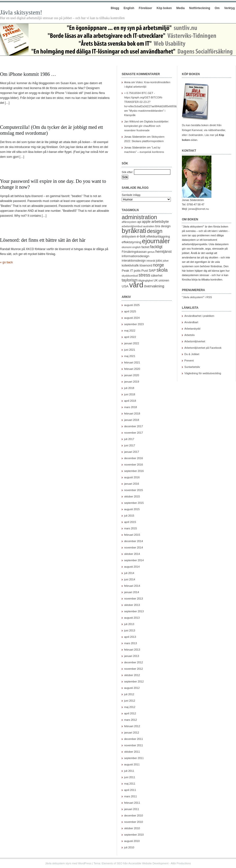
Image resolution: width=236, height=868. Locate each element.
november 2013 (133, 599)
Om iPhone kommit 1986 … (28, 74)
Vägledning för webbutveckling (203, 373)
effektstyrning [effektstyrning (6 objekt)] (132, 242)
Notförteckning (200, 8)
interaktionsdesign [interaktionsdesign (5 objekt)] (134, 261)
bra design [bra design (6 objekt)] (163, 226)
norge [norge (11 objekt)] (158, 265)
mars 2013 (131, 643)
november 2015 (133, 490)
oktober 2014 (132, 554)
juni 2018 (130, 394)
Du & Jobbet (192, 354)
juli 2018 (129, 388)
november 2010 (133, 822)
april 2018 (130, 401)
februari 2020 (132, 369)
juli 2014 (129, 573)
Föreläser (146, 8)
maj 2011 (130, 784)
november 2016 (133, 465)
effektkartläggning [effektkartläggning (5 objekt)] (158, 237)
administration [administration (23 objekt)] (139, 217)
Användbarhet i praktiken (199, 316)
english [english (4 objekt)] (136, 247)
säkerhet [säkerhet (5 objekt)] (157, 276)
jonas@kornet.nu (199, 209)
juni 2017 (130, 445)
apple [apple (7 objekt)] (146, 222)
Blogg (115, 8)
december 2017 (133, 426)
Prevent (189, 361)
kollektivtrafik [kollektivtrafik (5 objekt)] (130, 266)
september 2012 (134, 681)
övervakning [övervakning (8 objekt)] (154, 286)
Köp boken (164, 8)
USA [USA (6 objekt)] (125, 286)
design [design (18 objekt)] (155, 231)
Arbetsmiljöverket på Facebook (203, 348)
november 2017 (133, 433)
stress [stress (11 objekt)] (144, 275)
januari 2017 (132, 452)
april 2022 (130, 337)
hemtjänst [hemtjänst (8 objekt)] (163, 251)
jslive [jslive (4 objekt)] (166, 261)
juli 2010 (129, 847)
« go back (6, 262)
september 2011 (134, 758)
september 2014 (134, 560)
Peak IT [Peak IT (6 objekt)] (127, 271)
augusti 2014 (132, 567)
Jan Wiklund (132, 121)
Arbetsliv (190, 335)
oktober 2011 (132, 752)
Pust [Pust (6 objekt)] (145, 271)
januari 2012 (132, 733)
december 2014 (133, 541)
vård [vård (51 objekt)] (136, 285)
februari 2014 (132, 586)
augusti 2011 (132, 764)
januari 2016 (132, 484)
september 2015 (134, 503)
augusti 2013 (132, 618)
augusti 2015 (132, 509)
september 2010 (134, 835)
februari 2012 (132, 726)
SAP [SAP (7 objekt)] (152, 270)
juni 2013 (130, 630)
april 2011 (130, 790)
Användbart (191, 322)
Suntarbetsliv (192, 367)
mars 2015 (131, 528)
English (129, 8)
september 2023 (134, 324)
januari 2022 (132, 343)
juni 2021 (130, 350)
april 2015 (130, 522)
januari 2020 (132, 375)
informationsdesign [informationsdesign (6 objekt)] (136, 256)
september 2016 (134, 471)
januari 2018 (132, 420)
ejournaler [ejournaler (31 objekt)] (156, 241)
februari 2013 (132, 650)
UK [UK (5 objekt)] (156, 280)
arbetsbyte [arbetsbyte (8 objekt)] (160, 221)
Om (217, 8)
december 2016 (133, 458)
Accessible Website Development (148, 863)
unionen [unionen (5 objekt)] (164, 280)
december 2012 (133, 662)
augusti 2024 (132, 318)
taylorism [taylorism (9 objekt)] (130, 280)
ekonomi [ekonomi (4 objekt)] (127, 247)
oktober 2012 (132, 675)
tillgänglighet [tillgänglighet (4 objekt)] (146, 280)
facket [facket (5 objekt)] (145, 247)
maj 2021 (130, 356)
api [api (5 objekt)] (139, 222)
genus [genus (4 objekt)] (151, 252)
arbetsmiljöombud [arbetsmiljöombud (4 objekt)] (132, 226)
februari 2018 (132, 414)
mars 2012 (131, 720)
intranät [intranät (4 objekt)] (151, 261)
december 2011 (133, 739)
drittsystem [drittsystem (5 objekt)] (129, 237)
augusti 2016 (132, 477)
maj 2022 (130, 331)
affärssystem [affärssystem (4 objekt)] (129, 222)
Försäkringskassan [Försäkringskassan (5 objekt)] (134, 252)
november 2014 (133, 548)
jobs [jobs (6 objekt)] (159, 260)
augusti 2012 (132, 688)
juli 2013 (129, 624)
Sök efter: (127, 172)
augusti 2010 (132, 841)
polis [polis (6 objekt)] (137, 271)
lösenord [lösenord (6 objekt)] (146, 265)
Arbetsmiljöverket (195, 341)
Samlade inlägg (131, 195)
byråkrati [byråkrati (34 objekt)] (134, 231)
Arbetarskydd (192, 329)
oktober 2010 (132, 828)
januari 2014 (132, 592)
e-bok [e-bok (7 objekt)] (141, 236)
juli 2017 (129, 439)
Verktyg (229, 8)
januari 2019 (132, 382)
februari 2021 (132, 362)
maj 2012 (130, 707)
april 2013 (130, 637)
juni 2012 (130, 701)
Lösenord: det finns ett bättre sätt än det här (43, 240)
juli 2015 (129, 516)
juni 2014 (130, 579)
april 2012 (130, 713)
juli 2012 (129, 694)
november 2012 (133, 669)
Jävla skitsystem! (21, 12)
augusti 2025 (132, 305)
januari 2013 (132, 656)
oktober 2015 (132, 496)
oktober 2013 (132, 605)
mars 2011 (131, 796)
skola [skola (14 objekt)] (162, 270)
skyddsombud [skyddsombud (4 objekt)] (130, 276)
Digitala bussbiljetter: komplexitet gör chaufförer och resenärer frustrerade (147, 126)
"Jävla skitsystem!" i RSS (197, 297)
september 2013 (134, 611)
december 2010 (133, 815)
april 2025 (130, 311)
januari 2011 (132, 809)
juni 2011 (130, 777)
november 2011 (133, 745)
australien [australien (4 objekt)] (149, 226)
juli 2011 (129, 771)
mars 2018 (131, 407)
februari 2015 (132, 535)
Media (180, 8)
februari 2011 (132, 803)
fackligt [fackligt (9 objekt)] (156, 247)
